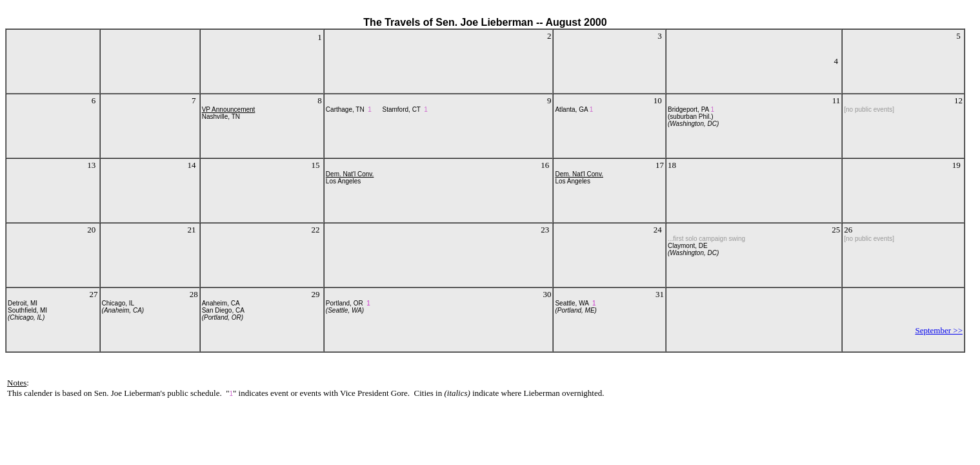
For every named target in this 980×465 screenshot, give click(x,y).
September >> (939, 330)
